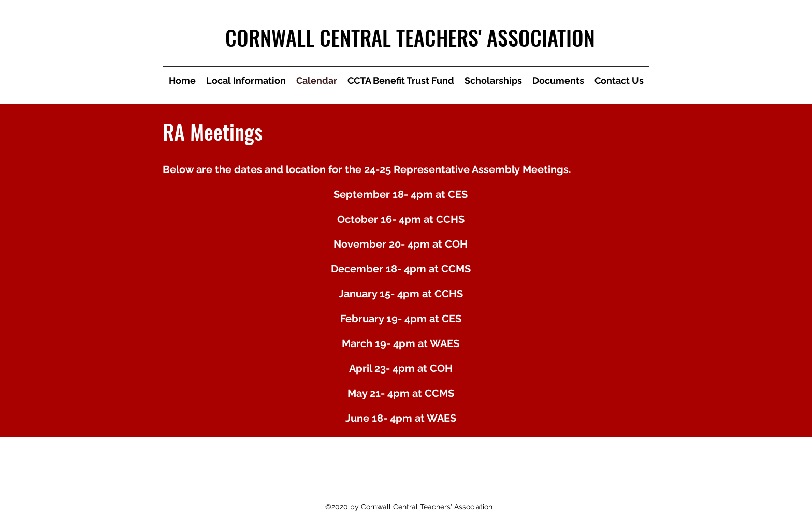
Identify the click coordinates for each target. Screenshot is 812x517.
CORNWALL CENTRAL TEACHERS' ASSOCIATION (410, 37)
